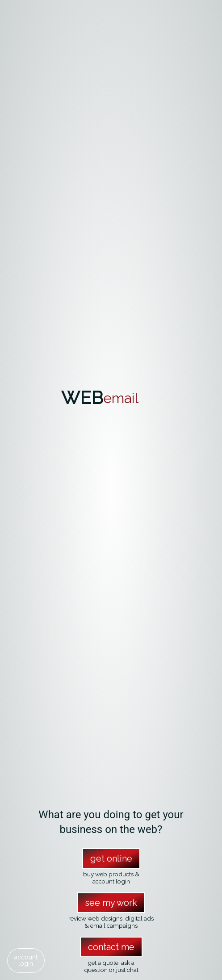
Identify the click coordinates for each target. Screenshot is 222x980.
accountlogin (26, 960)
